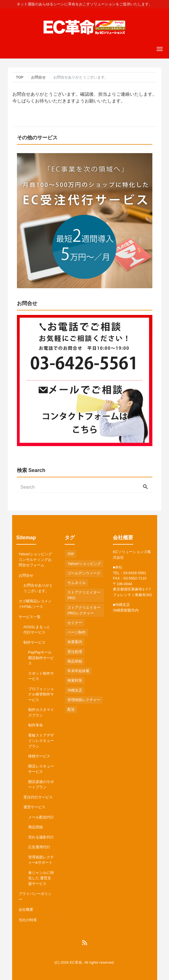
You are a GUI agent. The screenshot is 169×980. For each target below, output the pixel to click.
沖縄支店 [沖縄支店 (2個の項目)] (75, 690)
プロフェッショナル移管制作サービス (41, 694)
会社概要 (26, 909)
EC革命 (76, 962)
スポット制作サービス (41, 676)
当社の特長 (28, 920)
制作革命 (36, 725)
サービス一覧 (30, 617)
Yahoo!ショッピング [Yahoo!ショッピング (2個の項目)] (84, 564)
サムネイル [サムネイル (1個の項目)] (77, 583)
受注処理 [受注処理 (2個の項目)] (75, 652)
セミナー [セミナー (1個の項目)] (75, 623)
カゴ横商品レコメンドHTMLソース (35, 604)
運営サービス (34, 807)
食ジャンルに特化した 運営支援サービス (41, 878)
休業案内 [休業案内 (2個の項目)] (75, 642)
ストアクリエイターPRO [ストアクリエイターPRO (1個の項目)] (84, 595)
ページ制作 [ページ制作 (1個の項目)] (77, 632)
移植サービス (39, 756)
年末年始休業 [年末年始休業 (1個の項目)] (78, 671)
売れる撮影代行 (41, 837)
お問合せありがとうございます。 (38, 588)
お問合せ (26, 575)
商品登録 (36, 827)
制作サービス (34, 642)
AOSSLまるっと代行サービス (37, 630)
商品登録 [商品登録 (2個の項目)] (75, 661)
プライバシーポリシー (35, 897)
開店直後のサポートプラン (41, 785)
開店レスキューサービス (41, 769)
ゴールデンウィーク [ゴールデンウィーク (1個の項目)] (84, 573)
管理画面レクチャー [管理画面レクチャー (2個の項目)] (84, 700)
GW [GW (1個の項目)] (71, 554)
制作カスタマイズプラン (41, 712)
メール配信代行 (41, 817)
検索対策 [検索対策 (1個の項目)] (75, 680)
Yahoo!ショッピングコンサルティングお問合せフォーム (35, 560)
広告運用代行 (39, 847)
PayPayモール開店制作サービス (41, 658)
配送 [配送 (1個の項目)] (71, 709)
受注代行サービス (38, 797)
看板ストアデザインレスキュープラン (41, 741)
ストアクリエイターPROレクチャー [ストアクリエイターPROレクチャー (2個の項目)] (84, 610)
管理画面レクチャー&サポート (41, 860)
